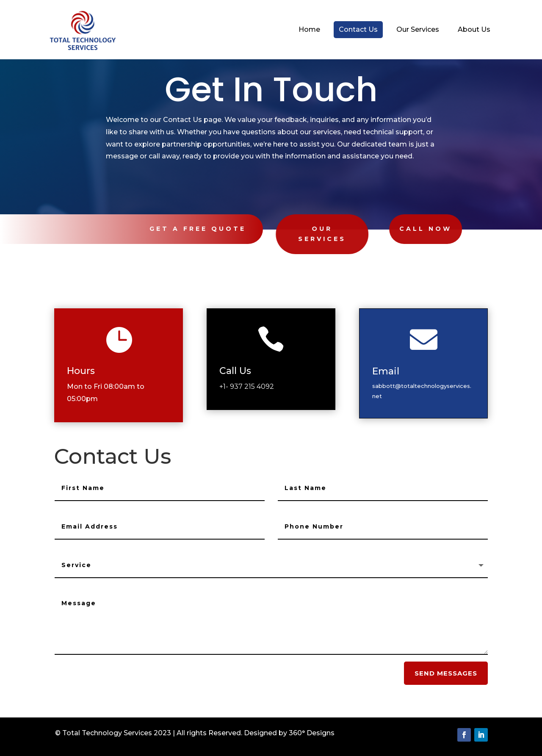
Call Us (243, 370)
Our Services (304, 234)
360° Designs (312, 733)
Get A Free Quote (191, 229)
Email (394, 371)
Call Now (400, 229)
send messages (446, 673)
